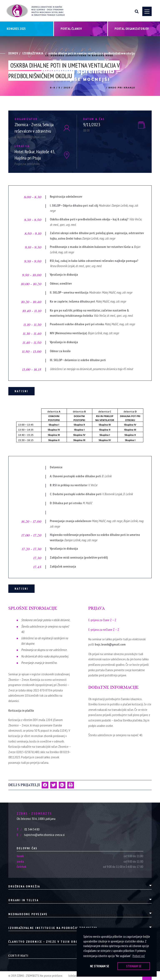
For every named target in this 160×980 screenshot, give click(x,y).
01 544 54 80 (28, 829)
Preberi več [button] (139, 956)
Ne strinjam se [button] (100, 966)
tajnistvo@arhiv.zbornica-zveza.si (41, 835)
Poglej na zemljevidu (27, 164)
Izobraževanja (33, 53)
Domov (13, 53)
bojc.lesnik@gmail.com (30, 137)
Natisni (21, 391)
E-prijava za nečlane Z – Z (104, 629)
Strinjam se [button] (134, 966)
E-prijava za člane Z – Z (102, 620)
